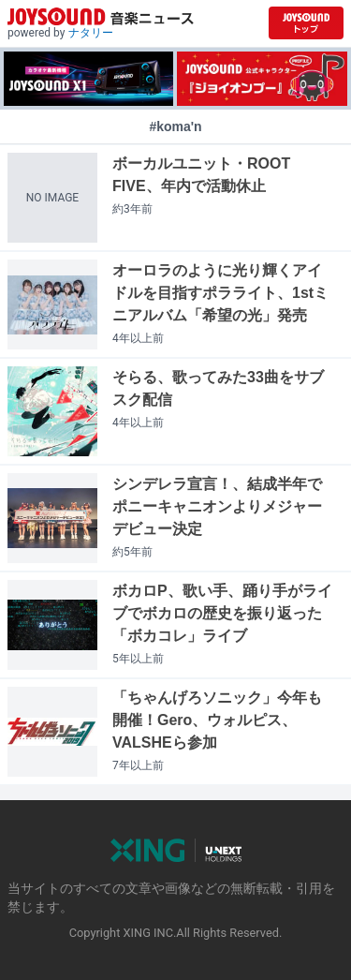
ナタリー (91, 33)
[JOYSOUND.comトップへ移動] (306, 23)
